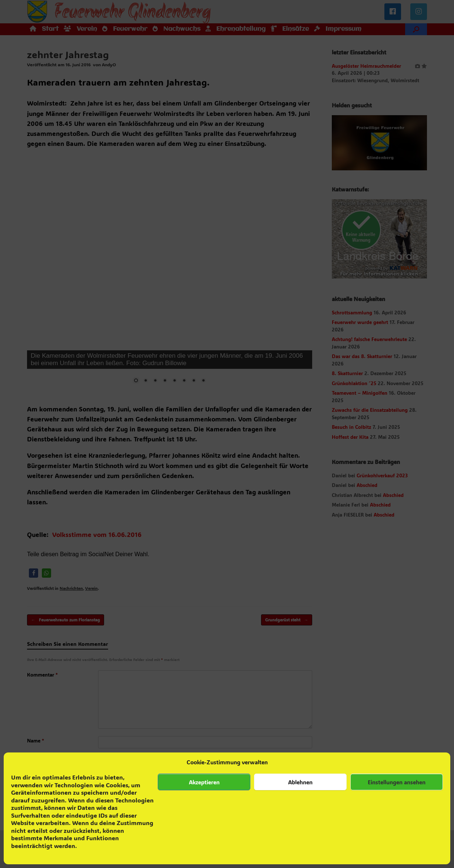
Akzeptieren (204, 782)
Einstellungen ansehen (397, 782)
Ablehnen (300, 782)
